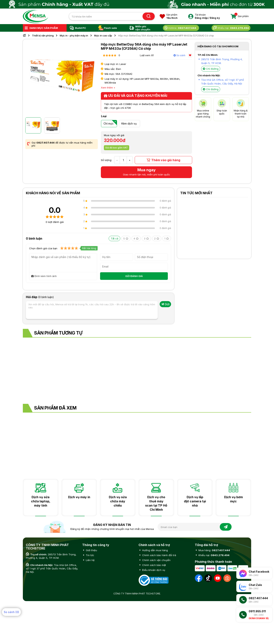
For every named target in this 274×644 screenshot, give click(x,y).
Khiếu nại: (214, 555)
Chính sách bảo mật (154, 565)
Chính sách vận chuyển (156, 560)
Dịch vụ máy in (79, 497)
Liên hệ (90, 560)
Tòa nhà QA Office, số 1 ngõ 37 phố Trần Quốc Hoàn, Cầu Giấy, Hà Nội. (52, 568)
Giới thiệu (91, 550)
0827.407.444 (45, 143)
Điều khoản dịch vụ (153, 570)
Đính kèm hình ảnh (44, 276)
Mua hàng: (214, 550)
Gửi (165, 304)
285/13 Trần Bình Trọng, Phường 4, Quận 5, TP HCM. (51, 556)
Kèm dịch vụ (129, 124)
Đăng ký (215, 18)
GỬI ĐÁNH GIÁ (134, 276)
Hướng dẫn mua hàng (155, 550)
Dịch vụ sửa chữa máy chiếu (118, 501)
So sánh (179, 55)
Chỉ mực (109, 124)
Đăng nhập (201, 18)
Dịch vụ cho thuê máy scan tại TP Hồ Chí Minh (156, 503)
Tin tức (90, 555)
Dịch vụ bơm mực (233, 499)
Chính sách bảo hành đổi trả (159, 555)
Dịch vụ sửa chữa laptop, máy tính (41, 501)
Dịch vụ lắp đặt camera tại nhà (195, 501)
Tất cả (114, 238)
